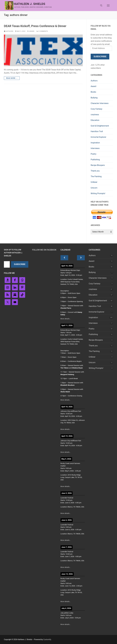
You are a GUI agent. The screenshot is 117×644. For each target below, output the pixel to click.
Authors (94, 81)
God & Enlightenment (100, 126)
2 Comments (42, 31)
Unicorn (94, 188)
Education (95, 120)
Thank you (95, 171)
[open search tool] (101, 6)
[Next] (81, 258)
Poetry (93, 154)
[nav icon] (108, 6)
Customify (47, 639)
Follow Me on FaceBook (44, 250)
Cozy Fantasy (96, 109)
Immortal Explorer (98, 137)
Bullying (94, 98)
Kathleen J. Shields (30, 4)
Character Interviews (100, 103)
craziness (95, 115)
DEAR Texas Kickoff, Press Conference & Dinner (35, 26)
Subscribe (100, 57)
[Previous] (64, 258)
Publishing (95, 160)
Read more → (12, 78)
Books (93, 92)
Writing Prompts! (98, 193)
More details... (66, 319)
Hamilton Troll (97, 131)
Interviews (95, 148)
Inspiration (95, 143)
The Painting (96, 176)
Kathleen (9, 31)
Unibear (94, 182)
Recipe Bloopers (98, 165)
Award (31, 31)
